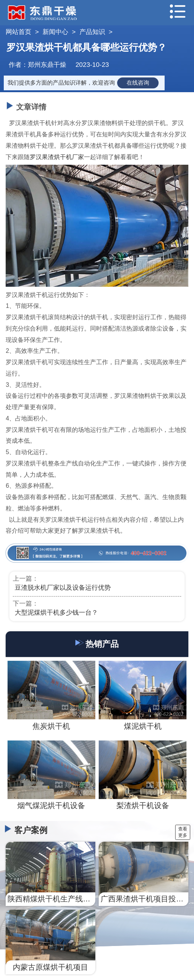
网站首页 (18, 32)
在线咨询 (138, 83)
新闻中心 (55, 32)
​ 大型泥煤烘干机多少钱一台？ (55, 612)
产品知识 (92, 32)
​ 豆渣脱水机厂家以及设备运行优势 (62, 587)
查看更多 (183, 832)
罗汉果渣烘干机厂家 (57, 157)
